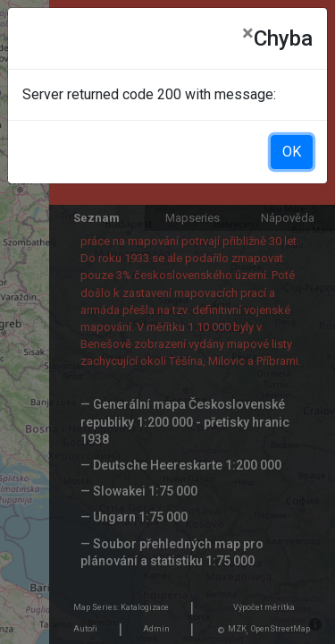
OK (292, 152)
